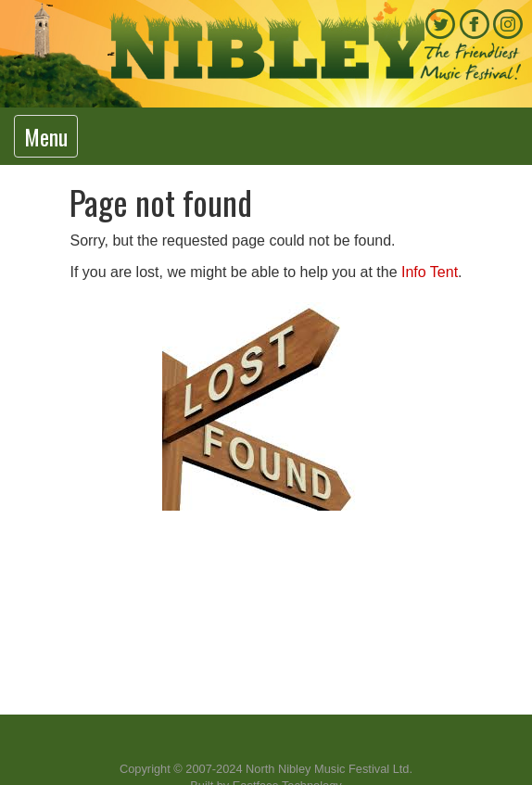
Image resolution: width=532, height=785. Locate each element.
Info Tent (430, 272)
